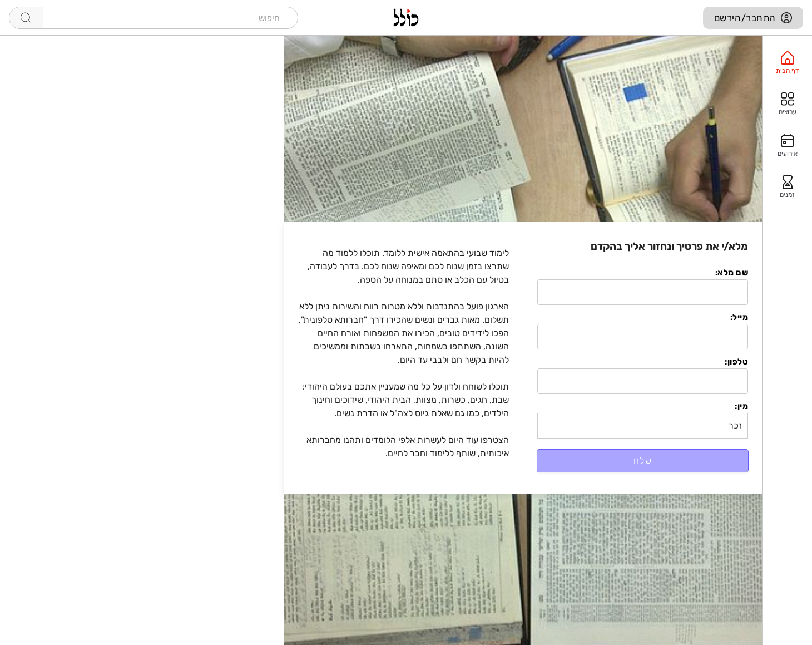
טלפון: (736, 362)
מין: (741, 406)
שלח (643, 461)
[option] (787, 63)
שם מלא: (732, 273)
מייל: (739, 317)
